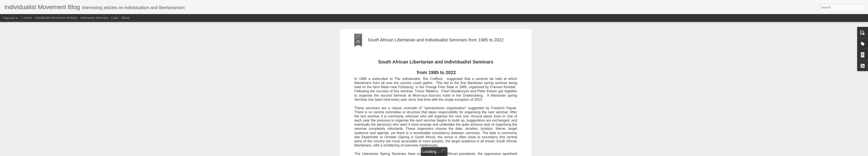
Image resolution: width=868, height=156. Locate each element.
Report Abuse (460, 154)
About (126, 18)
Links (115, 18)
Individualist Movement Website (56, 18)
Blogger (448, 154)
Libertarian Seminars (94, 18)
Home (27, 18)
